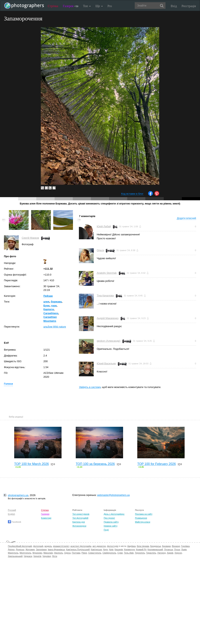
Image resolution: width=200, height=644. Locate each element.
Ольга (100, 250)
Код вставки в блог (132, 194)
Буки (46, 306)
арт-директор (99, 546)
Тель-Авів (129, 553)
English (11, 514)
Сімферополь (109, 553)
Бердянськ (156, 546)
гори (54, 306)
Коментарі (46, 518)
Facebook (14, 522)
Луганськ (169, 549)
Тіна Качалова (105, 296)
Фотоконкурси (79, 526)
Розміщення (141, 518)
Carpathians (51, 313)
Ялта (55, 556)
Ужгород (162, 553)
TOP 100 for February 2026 (157, 464)
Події (106, 530)
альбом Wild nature (55, 327)
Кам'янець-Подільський (78, 549)
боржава (56, 302)
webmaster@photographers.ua (113, 495)
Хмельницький (15, 556)
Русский (12, 510)
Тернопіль (140, 553)
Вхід (174, 6)
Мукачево (37, 553)
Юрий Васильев (106, 363)
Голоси (8, 384)
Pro (110, 6)
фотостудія (113, 546)
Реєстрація (189, 6)
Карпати (49, 309)
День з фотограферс (114, 514)
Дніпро (11, 549)
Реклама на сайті (144, 514)
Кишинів (119, 549)
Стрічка (53, 6)
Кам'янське (97, 549)
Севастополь (95, 553)
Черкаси (28, 556)
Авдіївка (132, 546)
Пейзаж (48, 296)
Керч (106, 549)
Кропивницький (155, 549)
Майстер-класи (143, 522)
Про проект (109, 518)
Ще (99, 6)
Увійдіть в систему (90, 387)
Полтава (76, 553)
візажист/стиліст (61, 546)
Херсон (178, 553)
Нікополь (58, 553)
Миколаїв (48, 553)
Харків (170, 553)
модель (48, 546)
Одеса (67, 553)
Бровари (166, 546)
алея (46, 302)
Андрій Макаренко (108, 318)
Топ (87, 6)
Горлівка (185, 546)
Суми (120, 553)
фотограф (38, 546)
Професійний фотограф (20, 546)
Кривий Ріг (141, 549)
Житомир (30, 549)
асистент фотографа (81, 546)
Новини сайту (111, 526)
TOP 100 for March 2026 (32, 464)
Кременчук (129, 549)
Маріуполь (13, 553)
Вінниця (176, 546)
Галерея (71, 6)
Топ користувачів (81, 514)
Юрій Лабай (104, 226)
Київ (111, 549)
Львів (184, 549)
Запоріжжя (41, 549)
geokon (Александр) (108, 341)
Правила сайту (111, 522)
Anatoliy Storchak (107, 273)
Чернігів (37, 556)
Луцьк (177, 549)
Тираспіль (151, 553)
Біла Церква (143, 546)
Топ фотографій (80, 518)
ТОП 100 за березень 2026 (95, 464)
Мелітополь (26, 553)
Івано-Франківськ (56, 549)
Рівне (84, 553)
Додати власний (186, 218)
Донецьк (20, 549)
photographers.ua (18, 495)
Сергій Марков (30, 238)
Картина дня (79, 522)
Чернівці (47, 556)
